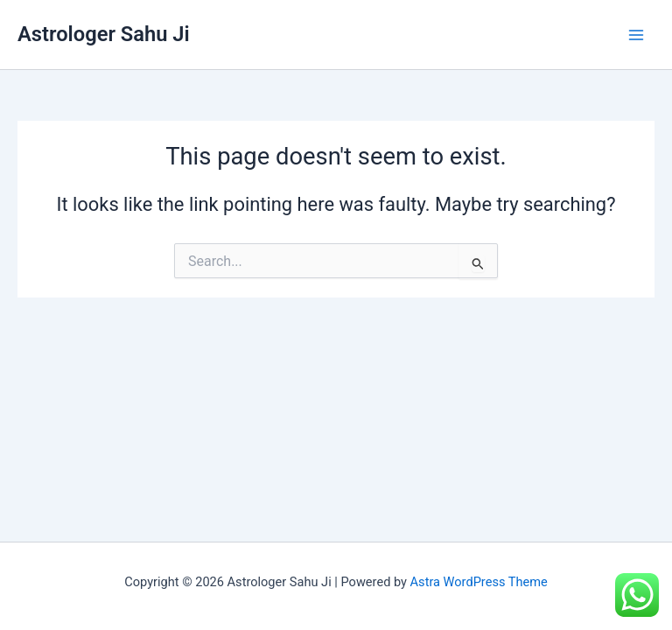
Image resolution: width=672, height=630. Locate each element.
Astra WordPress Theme (479, 582)
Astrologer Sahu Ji (104, 34)
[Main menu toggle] (636, 35)
